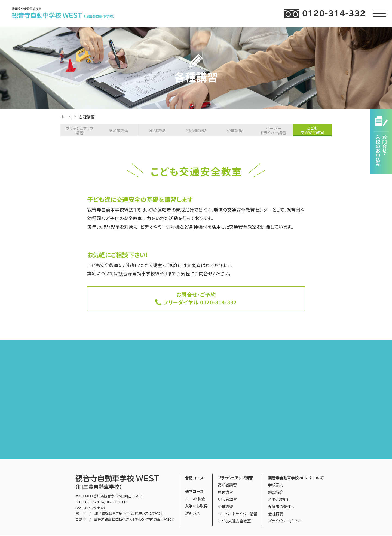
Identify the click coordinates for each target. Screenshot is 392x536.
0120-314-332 (116, 503)
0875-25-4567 (94, 503)
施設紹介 (276, 493)
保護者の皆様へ (281, 507)
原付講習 (157, 130)
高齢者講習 (118, 130)
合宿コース (194, 479)
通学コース (194, 492)
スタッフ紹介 (278, 500)
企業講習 (235, 130)
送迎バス (192, 514)
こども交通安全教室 (234, 522)
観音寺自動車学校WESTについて (296, 479)
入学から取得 (196, 507)
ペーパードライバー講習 (274, 130)
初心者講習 (196, 130)
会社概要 (276, 515)
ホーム (66, 117)
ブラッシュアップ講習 (79, 130)
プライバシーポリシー (286, 522)
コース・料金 (195, 500)
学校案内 (276, 486)
